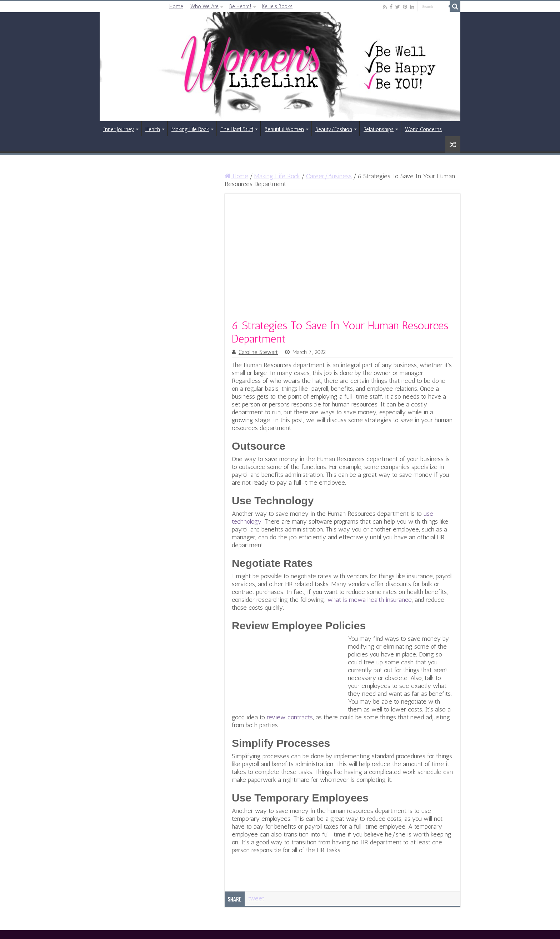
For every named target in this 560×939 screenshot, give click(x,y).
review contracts (290, 717)
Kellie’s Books (277, 6)
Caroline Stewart (258, 352)
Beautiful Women (284, 129)
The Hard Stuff (237, 129)
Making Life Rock (190, 129)
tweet (256, 898)
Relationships (379, 129)
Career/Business (329, 176)
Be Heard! (240, 6)
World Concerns (423, 129)
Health (153, 129)
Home (176, 6)
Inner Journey (119, 129)
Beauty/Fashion (334, 129)
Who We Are (204, 6)
